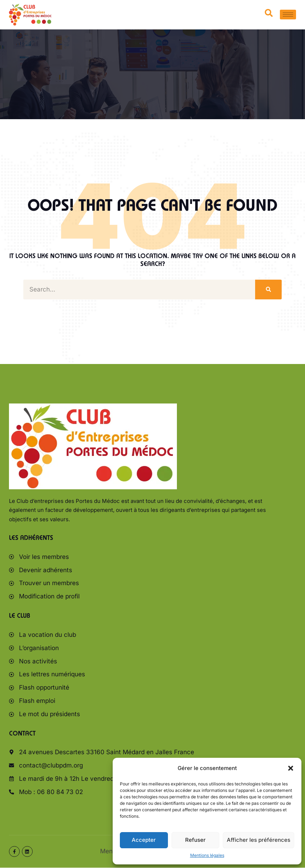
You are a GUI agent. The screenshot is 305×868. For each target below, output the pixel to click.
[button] (291, 768)
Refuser (195, 840)
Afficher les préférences (259, 840)
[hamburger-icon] (288, 15)
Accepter (144, 840)
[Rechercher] (268, 290)
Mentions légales (207, 855)
